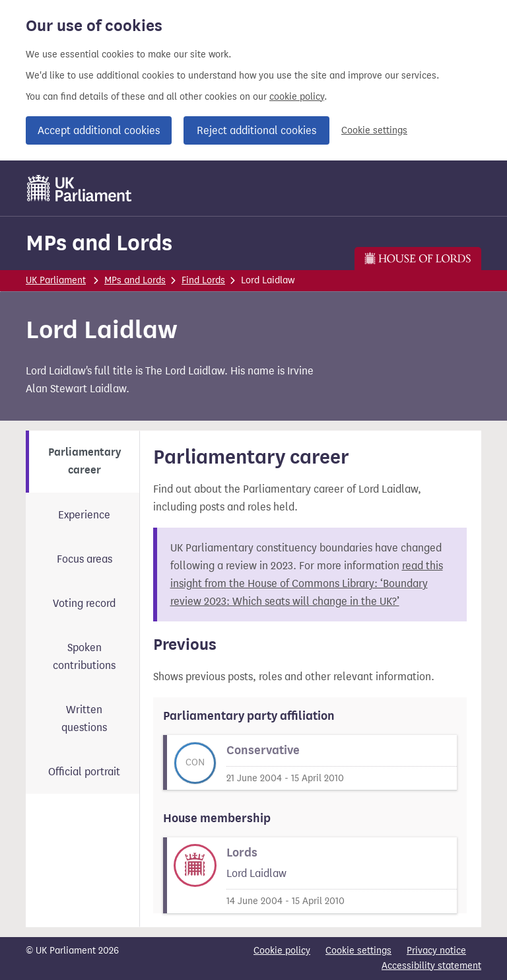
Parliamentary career (84, 461)
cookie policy (297, 97)
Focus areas (84, 559)
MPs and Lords (99, 243)
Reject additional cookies (256, 130)
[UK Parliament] (80, 188)
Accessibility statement (431, 966)
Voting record (84, 603)
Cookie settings (374, 130)
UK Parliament (56, 280)
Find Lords (203, 280)
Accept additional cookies (99, 130)
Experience (84, 515)
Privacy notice (436, 951)
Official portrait (84, 772)
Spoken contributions (84, 656)
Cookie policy (282, 951)
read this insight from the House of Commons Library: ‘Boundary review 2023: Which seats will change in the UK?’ (307, 583)
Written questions (84, 718)
